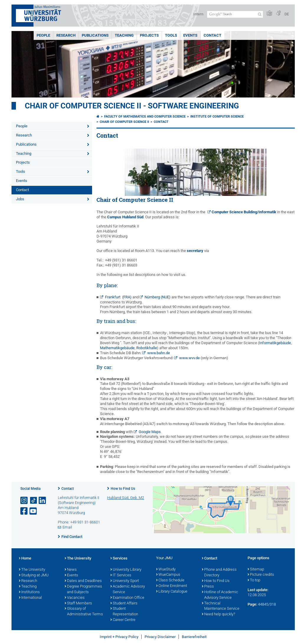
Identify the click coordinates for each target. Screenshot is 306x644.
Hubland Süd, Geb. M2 (126, 498)
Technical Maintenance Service (221, 606)
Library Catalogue (172, 592)
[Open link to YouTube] (34, 511)
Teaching (124, 35)
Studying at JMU (34, 575)
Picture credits (261, 575)
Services (119, 559)
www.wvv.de (189, 358)
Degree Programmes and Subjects (83, 589)
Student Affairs (124, 604)
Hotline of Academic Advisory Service (220, 595)
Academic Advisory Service (128, 589)
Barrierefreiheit (194, 637)
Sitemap (256, 570)
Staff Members (78, 604)
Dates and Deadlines (83, 581)
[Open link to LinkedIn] (43, 501)
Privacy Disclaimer (160, 637)
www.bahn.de (159, 353)
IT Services (121, 575)
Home (25, 559)
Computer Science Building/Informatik (244, 212)
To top (254, 580)
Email (67, 527)
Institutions (29, 592)
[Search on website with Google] (235, 14)
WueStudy (166, 570)
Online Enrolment (172, 586)
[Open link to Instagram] (24, 501)
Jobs (20, 199)
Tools (171, 35)
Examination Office (127, 598)
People (43, 35)
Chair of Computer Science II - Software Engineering (132, 106)
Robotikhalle (147, 348)
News (71, 570)
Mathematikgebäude (117, 348)
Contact (212, 35)
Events (190, 35)
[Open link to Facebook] (24, 511)
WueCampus (168, 575)
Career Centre (123, 620)
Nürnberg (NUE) (158, 297)
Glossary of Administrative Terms (84, 612)
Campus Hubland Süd (125, 217)
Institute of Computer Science (217, 117)
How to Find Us (123, 489)
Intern (198, 14)
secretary (195, 251)
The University (32, 570)
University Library (126, 570)
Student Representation (124, 612)
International (30, 598)
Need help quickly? (219, 614)
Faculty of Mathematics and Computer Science (145, 117)
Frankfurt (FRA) (118, 297)
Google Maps (150, 432)
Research (66, 35)
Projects (149, 35)
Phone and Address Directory (219, 573)
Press (208, 587)
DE (287, 14)
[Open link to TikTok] (34, 501)
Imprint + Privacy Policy (119, 637)
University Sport (125, 581)
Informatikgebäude (275, 343)
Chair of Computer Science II (124, 122)
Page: (252, 604)
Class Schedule (170, 580)
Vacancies (75, 598)
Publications (95, 35)
